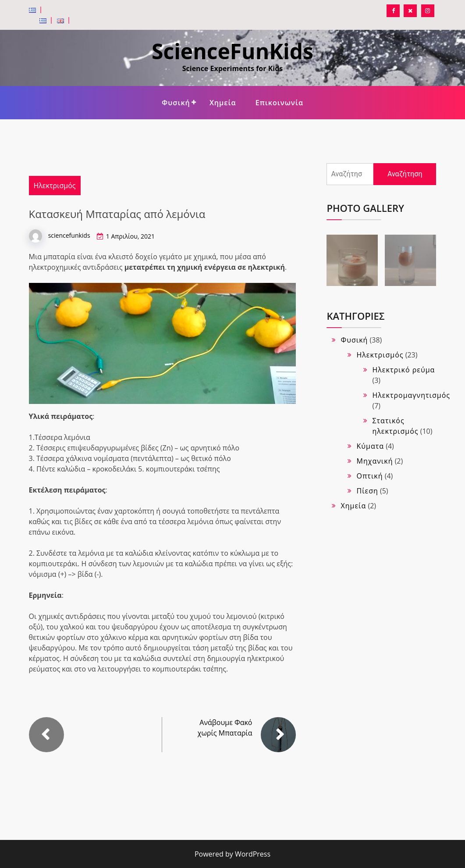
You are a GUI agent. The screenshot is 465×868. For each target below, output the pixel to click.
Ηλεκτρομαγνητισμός (411, 395)
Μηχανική (374, 461)
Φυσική (176, 103)
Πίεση (367, 491)
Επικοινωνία (279, 103)
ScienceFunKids (232, 51)
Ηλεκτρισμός (55, 186)
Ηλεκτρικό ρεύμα (403, 370)
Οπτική (369, 476)
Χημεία (223, 103)
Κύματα (370, 446)
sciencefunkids (69, 235)
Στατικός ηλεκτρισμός (395, 426)
